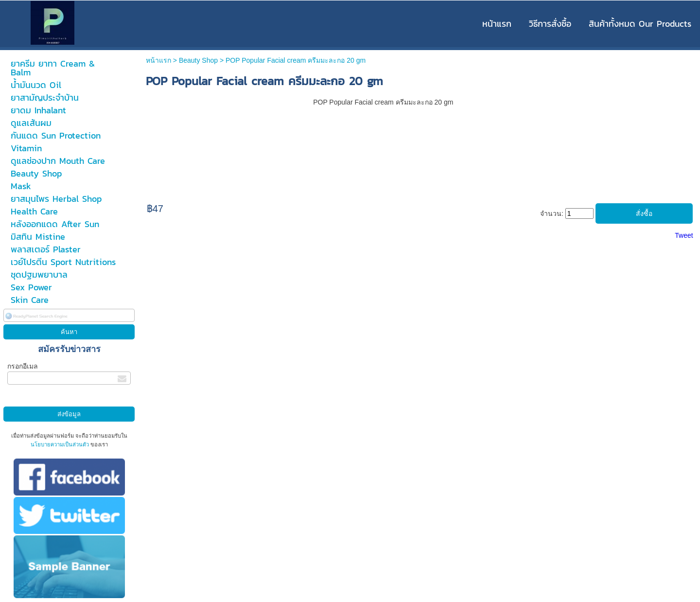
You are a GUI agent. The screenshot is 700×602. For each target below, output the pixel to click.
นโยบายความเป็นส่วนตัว (61, 444)
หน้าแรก (158, 60)
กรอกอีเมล (23, 366)
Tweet (684, 235)
